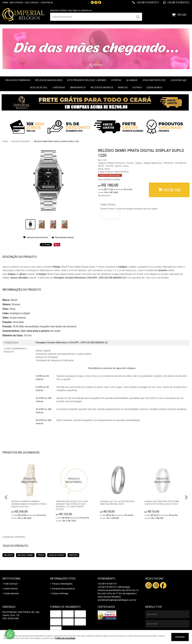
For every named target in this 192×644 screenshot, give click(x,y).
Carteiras (59, 87)
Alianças (132, 80)
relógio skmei (25, 555)
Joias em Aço (179, 80)
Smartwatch (78, 87)
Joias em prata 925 (154, 80)
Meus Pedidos (16, 2)
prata (41, 555)
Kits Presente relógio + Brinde (87, 80)
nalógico (123, 267)
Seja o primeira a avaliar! (109, 179)
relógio (8, 555)
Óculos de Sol (39, 87)
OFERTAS (116, 80)
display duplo (57, 555)
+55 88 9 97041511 (147, 2)
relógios (12, 274)
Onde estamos (12, 593)
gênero (23, 274)
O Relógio (41, 274)
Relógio (56, 267)
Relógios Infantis (102, 87)
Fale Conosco (32, 2)
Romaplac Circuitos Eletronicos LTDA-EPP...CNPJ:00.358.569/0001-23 (90, 278)
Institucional (12, 578)
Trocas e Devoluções (62, 584)
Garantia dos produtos (63, 588)
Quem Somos (154, 87)
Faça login (73, 10)
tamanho (163, 270)
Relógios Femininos (18, 80)
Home (5, 2)
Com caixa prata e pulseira (35, 331)
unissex (73, 555)
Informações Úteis (63, 578)
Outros (137, 87)
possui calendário (19, 278)
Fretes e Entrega (60, 593)
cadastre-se (86, 10)
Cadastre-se (47, 2)
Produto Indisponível (30, 480)
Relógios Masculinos (49, 80)
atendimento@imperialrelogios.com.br (117, 600)
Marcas (123, 87)
